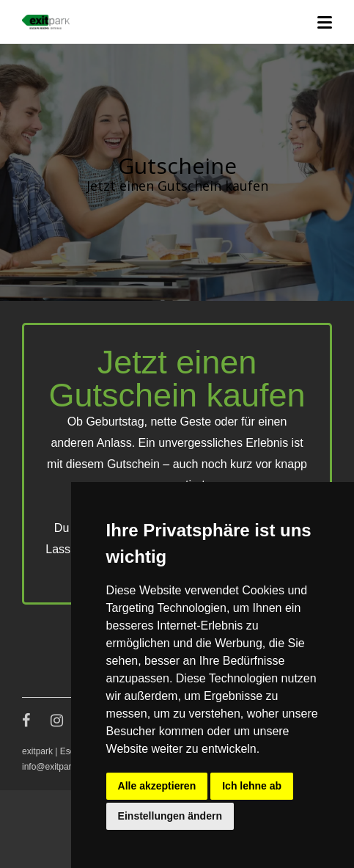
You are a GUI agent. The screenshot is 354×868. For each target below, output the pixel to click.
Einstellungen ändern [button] (170, 816)
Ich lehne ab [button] (252, 786)
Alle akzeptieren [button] (157, 786)
